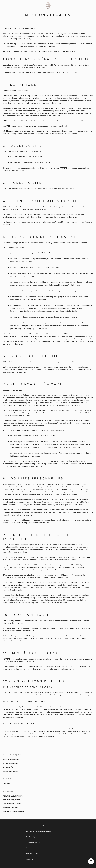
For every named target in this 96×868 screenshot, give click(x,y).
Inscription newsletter (14, 811)
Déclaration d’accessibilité (35, 826)
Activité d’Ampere (11, 763)
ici (48, 523)
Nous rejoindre (11, 808)
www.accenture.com (31, 51)
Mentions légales (32, 837)
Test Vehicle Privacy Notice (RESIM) (38, 831)
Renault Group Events (13, 796)
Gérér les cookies (32, 853)
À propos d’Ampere (11, 760)
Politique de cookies (33, 842)
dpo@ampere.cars (16, 502)
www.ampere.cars (66, 188)
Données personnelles (33, 848)
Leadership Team (10, 771)
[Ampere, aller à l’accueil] (48, 7)
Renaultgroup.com (12, 804)
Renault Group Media (13, 800)
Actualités (8, 767)
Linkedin (7, 784)
